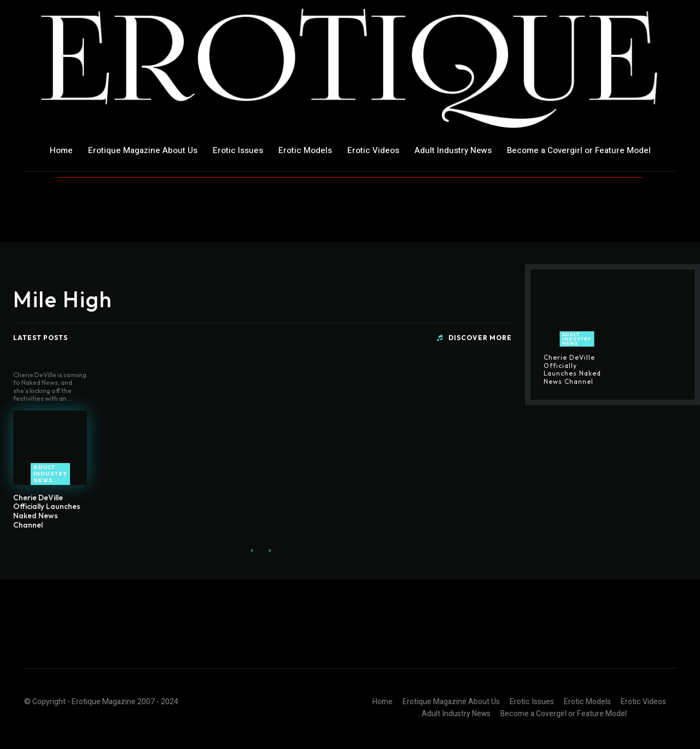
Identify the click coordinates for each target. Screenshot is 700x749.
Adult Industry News (50, 474)
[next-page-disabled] (269, 551)
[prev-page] (252, 551)
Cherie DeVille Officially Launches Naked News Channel (47, 511)
